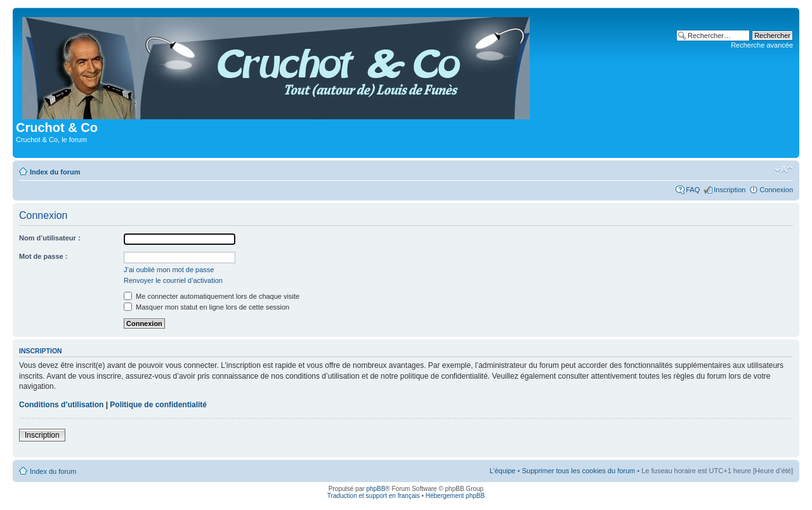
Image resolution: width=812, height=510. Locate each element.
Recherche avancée (762, 45)
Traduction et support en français (374, 496)
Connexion (776, 190)
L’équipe (503, 471)
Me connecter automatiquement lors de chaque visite (212, 296)
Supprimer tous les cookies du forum (579, 471)
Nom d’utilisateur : (50, 238)
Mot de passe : (43, 256)
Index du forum (55, 172)
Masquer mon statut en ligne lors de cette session (206, 307)
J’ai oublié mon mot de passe (169, 270)
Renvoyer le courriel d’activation (173, 280)
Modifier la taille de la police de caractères (784, 169)
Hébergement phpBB (455, 496)
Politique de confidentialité (158, 405)
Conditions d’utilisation (61, 405)
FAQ (693, 190)
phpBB (376, 489)
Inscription (730, 190)
